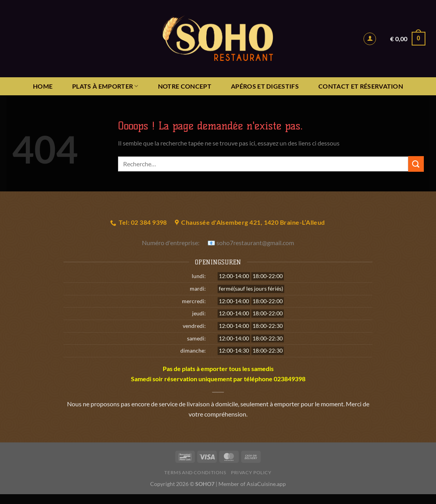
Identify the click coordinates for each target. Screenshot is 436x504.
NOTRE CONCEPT (185, 86)
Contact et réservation (361, 86)
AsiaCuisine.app (266, 484)
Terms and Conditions (195, 472)
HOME (43, 86)
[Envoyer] (416, 164)
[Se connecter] (370, 39)
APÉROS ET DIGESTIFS (265, 86)
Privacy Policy (251, 472)
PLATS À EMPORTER (105, 86)
